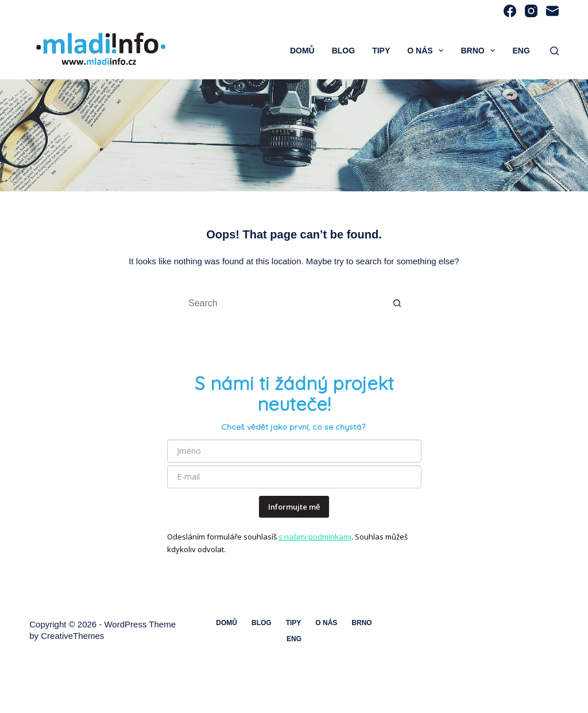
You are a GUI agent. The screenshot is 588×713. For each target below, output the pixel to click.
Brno (480, 51)
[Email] (552, 11)
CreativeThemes (72, 636)
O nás (428, 51)
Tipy (381, 51)
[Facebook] (510, 11)
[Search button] (397, 303)
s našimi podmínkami (315, 537)
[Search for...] (283, 303)
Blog (343, 51)
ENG (521, 51)
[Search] (554, 51)
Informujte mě (294, 507)
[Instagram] (531, 11)
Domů (302, 51)
